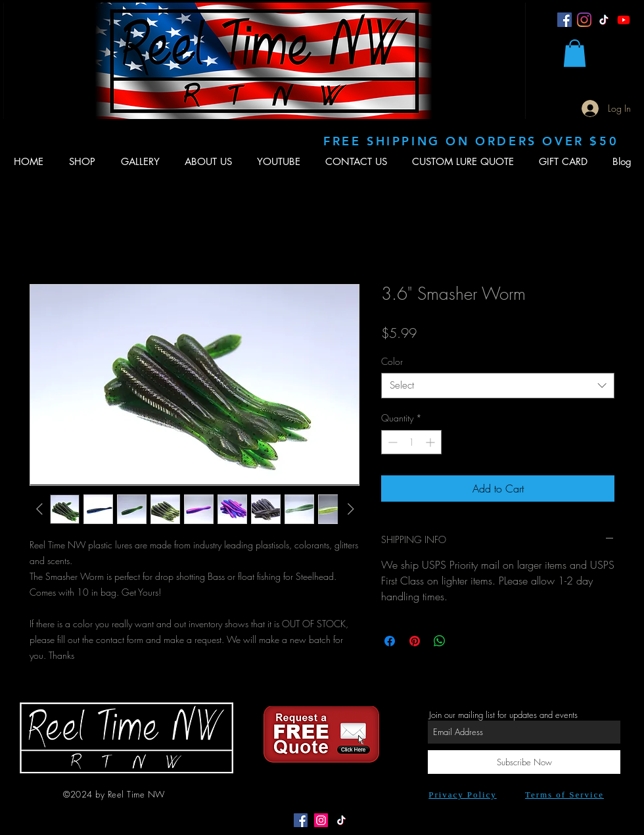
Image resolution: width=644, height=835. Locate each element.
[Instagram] (584, 20)
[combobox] (498, 386)
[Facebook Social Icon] (301, 820)
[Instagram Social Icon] (321, 820)
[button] (575, 53)
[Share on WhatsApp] (440, 641)
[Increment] (431, 442)
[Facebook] (564, 20)
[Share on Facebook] (390, 641)
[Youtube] (624, 20)
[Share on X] (465, 641)
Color (392, 361)
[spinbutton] (411, 442)
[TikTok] (604, 20)
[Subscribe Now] (524, 762)
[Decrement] (391, 442)
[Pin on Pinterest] (415, 641)
